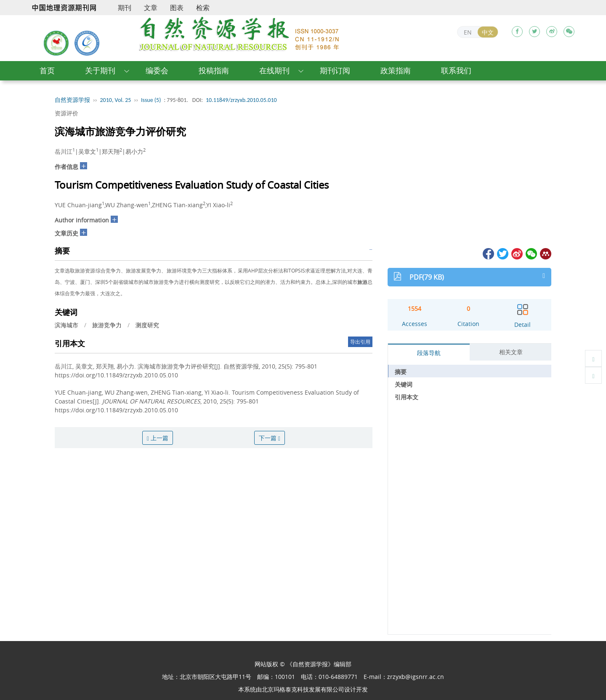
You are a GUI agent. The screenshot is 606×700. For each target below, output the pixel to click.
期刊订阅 (335, 71)
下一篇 (270, 438)
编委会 (157, 71)
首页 (47, 71)
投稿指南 (214, 71)
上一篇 (158, 438)
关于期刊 (100, 71)
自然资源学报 (72, 100)
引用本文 (407, 397)
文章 (151, 8)
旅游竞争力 (107, 325)
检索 (203, 8)
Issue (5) (151, 100)
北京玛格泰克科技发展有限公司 (303, 689)
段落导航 (429, 353)
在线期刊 (274, 71)
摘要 (401, 372)
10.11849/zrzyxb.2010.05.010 (241, 100)
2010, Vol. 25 (116, 100)
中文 (488, 32)
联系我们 (456, 71)
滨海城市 (66, 325)
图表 (177, 8)
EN (468, 32)
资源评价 (66, 113)
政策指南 (396, 71)
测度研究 (147, 325)
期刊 (125, 8)
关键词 (404, 384)
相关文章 (511, 352)
